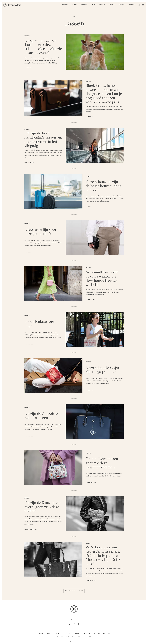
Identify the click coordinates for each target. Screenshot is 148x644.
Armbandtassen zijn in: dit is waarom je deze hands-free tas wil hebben (102, 278)
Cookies (89, 636)
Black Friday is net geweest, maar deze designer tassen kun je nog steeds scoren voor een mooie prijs (104, 94)
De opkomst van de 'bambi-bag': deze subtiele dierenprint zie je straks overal (43, 47)
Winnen (122, 5)
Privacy (80, 636)
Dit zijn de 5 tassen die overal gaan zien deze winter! (43, 507)
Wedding (102, 5)
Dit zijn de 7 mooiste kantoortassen (41, 416)
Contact (70, 636)
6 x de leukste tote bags (39, 324)
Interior (84, 5)
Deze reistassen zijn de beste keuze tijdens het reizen (103, 186)
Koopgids (132, 5)
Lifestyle (112, 5)
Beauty (74, 5)
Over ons (59, 636)
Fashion (65, 5)
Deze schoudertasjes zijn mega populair (103, 370)
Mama (93, 5)
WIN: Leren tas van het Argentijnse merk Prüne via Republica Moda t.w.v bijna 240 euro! (103, 556)
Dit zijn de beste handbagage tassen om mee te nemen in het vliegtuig (43, 140)
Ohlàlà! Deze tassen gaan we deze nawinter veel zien (102, 463)
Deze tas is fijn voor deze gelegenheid (40, 232)
